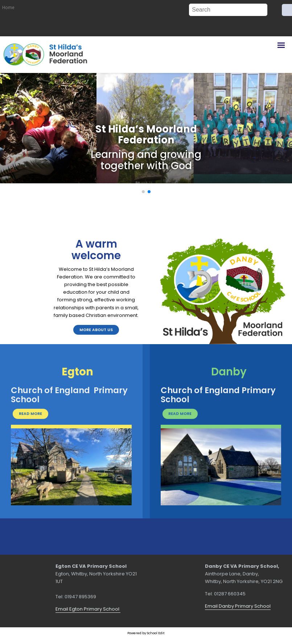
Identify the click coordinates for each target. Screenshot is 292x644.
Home (8, 7)
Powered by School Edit (146, 633)
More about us (96, 330)
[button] (143, 192)
